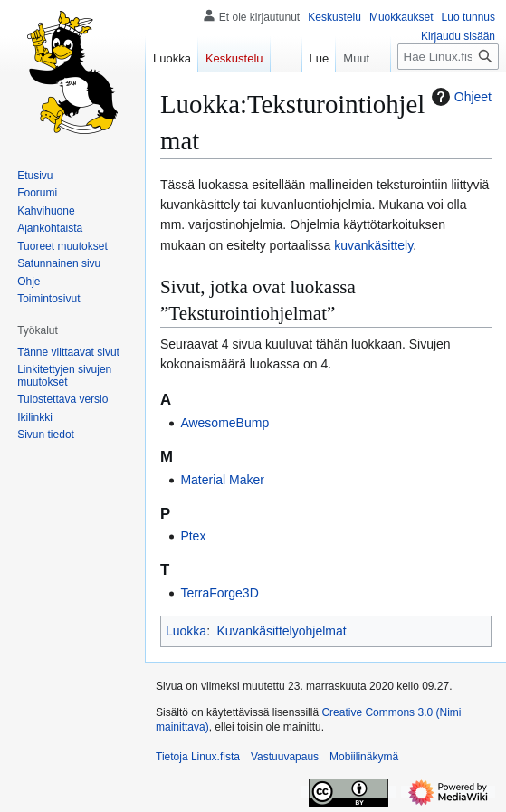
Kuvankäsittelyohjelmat (281, 631)
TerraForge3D (219, 593)
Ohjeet (459, 97)
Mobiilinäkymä (364, 757)
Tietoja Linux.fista (198, 757)
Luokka (186, 631)
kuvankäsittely (373, 245)
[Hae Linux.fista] (448, 57)
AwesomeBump (224, 423)
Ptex (193, 536)
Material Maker (222, 480)
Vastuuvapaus (285, 757)
